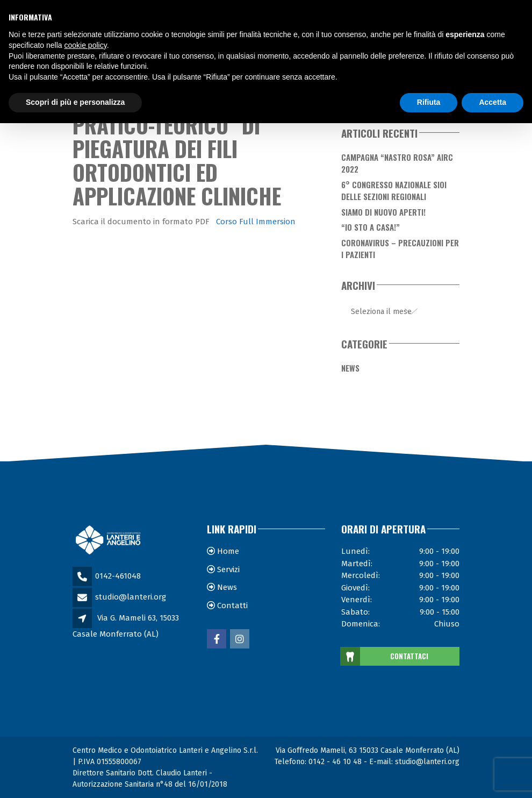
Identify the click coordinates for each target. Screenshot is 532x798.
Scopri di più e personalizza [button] (75, 102)
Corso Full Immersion (256, 222)
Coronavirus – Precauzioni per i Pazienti (400, 249)
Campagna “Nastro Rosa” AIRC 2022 (397, 163)
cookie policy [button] (86, 45)
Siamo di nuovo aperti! (383, 212)
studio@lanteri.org (131, 597)
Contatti (232, 605)
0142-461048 (118, 576)
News (350, 368)
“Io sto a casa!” (371, 227)
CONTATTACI (385, 657)
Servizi (228, 569)
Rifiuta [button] (429, 102)
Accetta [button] (493, 102)
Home (228, 551)
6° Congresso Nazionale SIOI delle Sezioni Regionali (394, 191)
